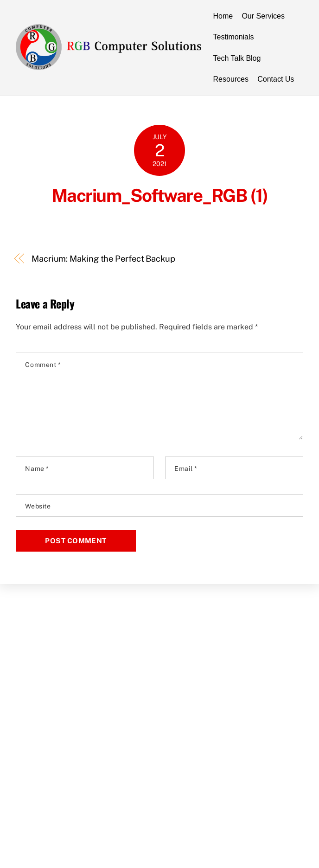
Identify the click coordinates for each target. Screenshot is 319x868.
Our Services (263, 16)
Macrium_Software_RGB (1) (159, 196)
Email (186, 469)
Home (223, 16)
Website (38, 506)
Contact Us (276, 79)
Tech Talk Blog (237, 58)
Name (37, 469)
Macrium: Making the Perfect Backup (103, 259)
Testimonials (234, 37)
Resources (231, 79)
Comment (43, 365)
